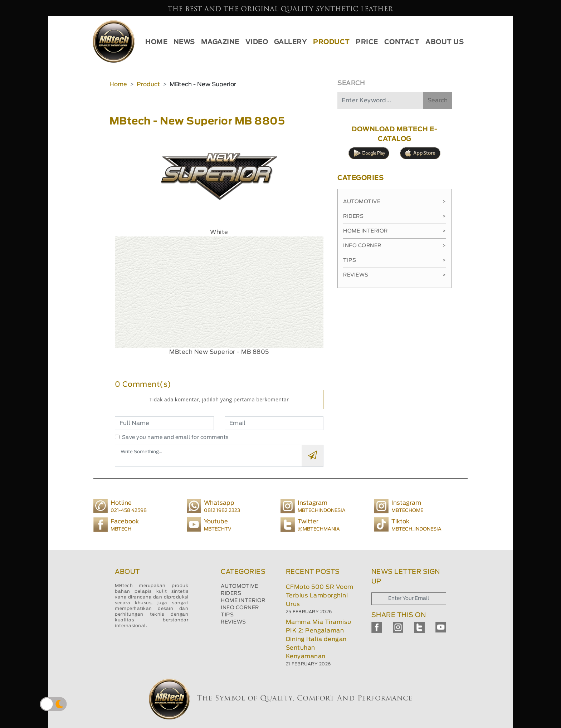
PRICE (367, 42)
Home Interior (394, 231)
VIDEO (257, 42)
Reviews (394, 275)
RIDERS (231, 593)
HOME (156, 42)
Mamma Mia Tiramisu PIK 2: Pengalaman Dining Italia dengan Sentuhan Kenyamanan (319, 639)
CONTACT (402, 42)
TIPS (227, 615)
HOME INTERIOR (243, 601)
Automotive (394, 202)
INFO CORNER (240, 608)
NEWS (184, 42)
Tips (394, 260)
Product (148, 84)
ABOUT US (445, 42)
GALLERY (291, 42)
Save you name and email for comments (175, 438)
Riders (394, 216)
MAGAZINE (220, 42)
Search (438, 101)
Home (118, 84)
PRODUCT (331, 42)
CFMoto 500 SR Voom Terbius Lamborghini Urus (320, 596)
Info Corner (394, 246)
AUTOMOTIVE (239, 586)
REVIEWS (233, 622)
